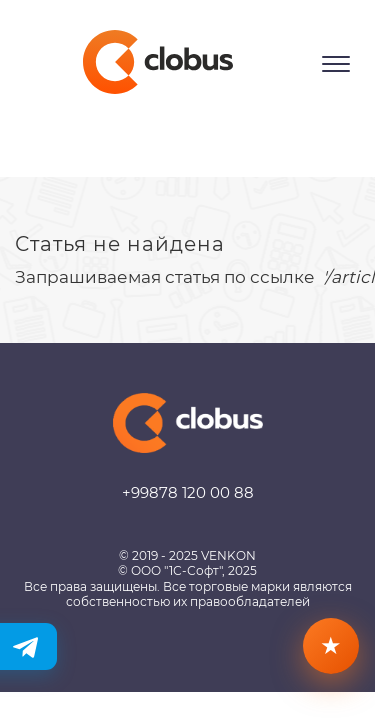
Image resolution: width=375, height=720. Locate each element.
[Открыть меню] (336, 64)
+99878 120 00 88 (188, 492)
